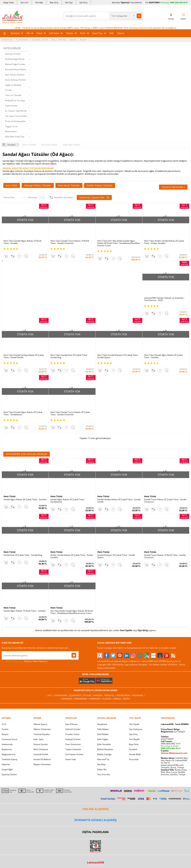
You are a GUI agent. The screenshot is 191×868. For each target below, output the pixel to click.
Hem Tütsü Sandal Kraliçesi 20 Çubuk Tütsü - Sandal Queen (118, 356)
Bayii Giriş (134, 744)
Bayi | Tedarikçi (59, 40)
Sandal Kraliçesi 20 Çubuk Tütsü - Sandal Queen (116, 556)
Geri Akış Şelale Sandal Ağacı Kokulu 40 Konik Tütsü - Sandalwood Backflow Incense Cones (72, 612)
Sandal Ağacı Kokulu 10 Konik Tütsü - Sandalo (25, 611)
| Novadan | (67, 699)
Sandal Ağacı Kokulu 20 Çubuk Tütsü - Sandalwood (68, 501)
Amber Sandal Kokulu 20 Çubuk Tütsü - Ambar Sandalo (72, 556)
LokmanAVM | (62, 695)
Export (121, 33)
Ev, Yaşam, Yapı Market (16, 111)
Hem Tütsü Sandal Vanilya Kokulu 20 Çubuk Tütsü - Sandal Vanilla (24, 356)
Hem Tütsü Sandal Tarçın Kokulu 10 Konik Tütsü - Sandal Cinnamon (70, 242)
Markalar (15, 33)
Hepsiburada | (124, 695)
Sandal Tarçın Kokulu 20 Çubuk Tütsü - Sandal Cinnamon (165, 501)
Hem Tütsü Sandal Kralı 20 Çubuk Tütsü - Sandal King (69, 356)
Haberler (6, 764)
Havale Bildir (135, 754)
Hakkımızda (7, 40)
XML (112, 33)
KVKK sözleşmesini (15, 661)
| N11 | (50, 695)
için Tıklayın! (173, 732)
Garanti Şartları (41, 744)
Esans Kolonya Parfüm (15, 80)
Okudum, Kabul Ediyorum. (25, 661)
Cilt (28, 33)
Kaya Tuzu (97, 33)
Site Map (101, 764)
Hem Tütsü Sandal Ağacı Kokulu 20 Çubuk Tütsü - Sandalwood (23, 413)
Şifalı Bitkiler (103, 734)
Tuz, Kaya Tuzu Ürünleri (16, 116)
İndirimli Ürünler (73, 729)
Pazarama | (139, 695)
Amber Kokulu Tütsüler (100, 185)
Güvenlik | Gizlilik (40, 40)
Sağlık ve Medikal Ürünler (13, 88)
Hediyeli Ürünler (73, 739)
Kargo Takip (9, 2)
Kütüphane (102, 724)
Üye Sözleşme (136, 729)
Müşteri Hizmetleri (42, 764)
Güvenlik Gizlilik (41, 754)
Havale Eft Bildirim (42, 759)
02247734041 (154, 2)
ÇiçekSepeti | (76, 695)
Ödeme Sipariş (40, 724)
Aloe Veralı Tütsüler (69, 185)
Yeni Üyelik (126, 630)
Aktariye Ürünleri (13, 54)
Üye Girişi (143, 630)
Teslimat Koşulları (42, 734)
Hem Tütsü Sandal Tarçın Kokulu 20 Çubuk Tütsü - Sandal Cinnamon (70, 413)
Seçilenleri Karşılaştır (63, 197)
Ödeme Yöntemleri (42, 729)
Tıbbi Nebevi (103, 729)
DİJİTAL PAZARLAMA (95, 832)
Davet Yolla (71, 759)
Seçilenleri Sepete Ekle (94, 197)
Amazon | (99, 695)
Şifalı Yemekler (104, 744)
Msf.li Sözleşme (41, 749)
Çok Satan (54, 33)
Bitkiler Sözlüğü (104, 754)
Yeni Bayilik (134, 739)
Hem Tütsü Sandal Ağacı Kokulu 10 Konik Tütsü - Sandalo (22, 242)
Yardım (73, 40)
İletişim (83, 40)
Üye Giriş (83, 2)
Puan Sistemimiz (73, 744)
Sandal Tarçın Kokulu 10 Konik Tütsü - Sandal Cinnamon (165, 556)
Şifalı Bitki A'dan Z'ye (15, 137)
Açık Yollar (12, 185)
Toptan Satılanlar (73, 749)
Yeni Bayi (39, 2)
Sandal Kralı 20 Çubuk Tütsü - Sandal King (23, 555)
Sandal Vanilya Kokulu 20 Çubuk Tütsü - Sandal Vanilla (119, 501)
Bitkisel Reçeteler (105, 749)
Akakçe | (118, 699)
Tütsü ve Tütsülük (13, 95)
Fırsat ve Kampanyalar (15, 121)
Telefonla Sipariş (9, 759)
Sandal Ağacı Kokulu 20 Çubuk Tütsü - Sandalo (25, 499)
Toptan (70, 33)
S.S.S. (4, 724)
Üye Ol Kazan (72, 724)
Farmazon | (96, 699)
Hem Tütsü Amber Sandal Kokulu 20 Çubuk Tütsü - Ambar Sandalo (164, 242)
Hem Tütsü (10, 496)
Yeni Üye (69, 2)
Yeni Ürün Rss (104, 774)
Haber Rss (102, 769)
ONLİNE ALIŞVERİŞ (95, 809)
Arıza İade (134, 759)
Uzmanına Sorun (9, 739)
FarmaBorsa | (82, 699)
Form (83, 33)
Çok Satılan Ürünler (74, 754)
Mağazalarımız (9, 754)
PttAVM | (88, 695)
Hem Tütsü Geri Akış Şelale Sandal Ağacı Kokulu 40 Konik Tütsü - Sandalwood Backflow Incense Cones (118, 243)
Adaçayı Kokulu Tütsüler (38, 185)
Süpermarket (11, 106)
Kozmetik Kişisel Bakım (16, 69)
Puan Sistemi (22, 40)
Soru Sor (24, 2)
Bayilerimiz (7, 749)
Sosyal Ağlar (7, 769)
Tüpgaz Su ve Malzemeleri (11, 129)
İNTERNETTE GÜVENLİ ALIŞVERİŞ (95, 820)
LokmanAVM (95, 862)
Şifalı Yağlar (103, 739)
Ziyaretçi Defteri (9, 774)
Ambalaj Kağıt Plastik (15, 59)
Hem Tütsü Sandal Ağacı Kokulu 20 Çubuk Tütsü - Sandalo (163, 356)
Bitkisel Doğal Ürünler (15, 64)
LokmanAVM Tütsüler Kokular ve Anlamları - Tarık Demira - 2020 (165, 299)
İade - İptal (38, 739)
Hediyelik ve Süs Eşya (15, 100)
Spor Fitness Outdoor (15, 75)
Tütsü (39, 33)
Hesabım (133, 749)
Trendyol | (110, 695)
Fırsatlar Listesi (72, 734)
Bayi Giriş (54, 2)
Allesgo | (108, 699)
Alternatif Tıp (103, 759)
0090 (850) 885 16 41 (171, 744)
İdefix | (127, 699)
